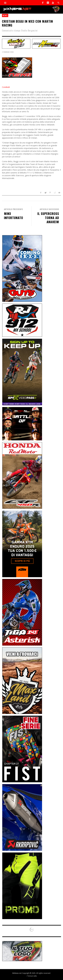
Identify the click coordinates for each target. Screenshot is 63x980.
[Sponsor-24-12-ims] (22, 886)
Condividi (6, 87)
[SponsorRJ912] (22, 320)
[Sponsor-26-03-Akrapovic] (22, 817)
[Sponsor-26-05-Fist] (22, 749)
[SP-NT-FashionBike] (16, 43)
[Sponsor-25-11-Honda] (22, 475)
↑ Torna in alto (32, 976)
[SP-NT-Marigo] (46, 43)
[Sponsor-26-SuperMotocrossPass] (22, 372)
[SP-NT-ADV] (22, 951)
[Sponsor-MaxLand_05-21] (22, 680)
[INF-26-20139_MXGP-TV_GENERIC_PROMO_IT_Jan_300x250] (22, 424)
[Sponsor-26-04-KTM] (22, 544)
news (5, 15)
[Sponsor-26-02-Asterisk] (22, 612)
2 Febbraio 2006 (8, 52)
